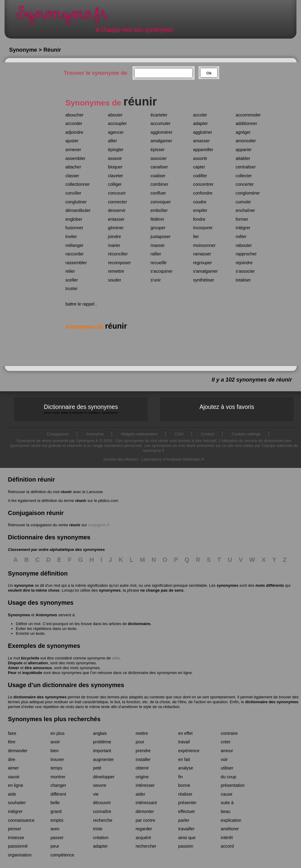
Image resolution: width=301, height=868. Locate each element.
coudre (200, 202)
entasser (116, 219)
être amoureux (38, 668)
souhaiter (17, 803)
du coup (228, 777)
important (102, 751)
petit (97, 768)
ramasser (202, 254)
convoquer (161, 202)
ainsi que (187, 838)
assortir (200, 158)
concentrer (203, 184)
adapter (201, 123)
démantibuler (78, 210)
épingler (116, 150)
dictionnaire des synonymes (40, 697)
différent (58, 794)
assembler (75, 158)
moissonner (204, 245)
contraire (229, 733)
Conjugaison (58, 434)
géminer (116, 228)
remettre (116, 271)
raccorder (74, 254)
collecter (244, 176)
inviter (71, 237)
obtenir (142, 768)
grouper (158, 228)
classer (72, 176)
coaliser (158, 176)
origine (142, 777)
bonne (184, 785)
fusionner (74, 228)
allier (112, 141)
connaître (102, 811)
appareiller (203, 150)
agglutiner (203, 132)
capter (199, 167)
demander (18, 751)
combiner (159, 184)
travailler (186, 829)
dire (12, 759)
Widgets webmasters (139, 434)
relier (70, 271)
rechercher (146, 846)
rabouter (244, 245)
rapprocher (246, 254)
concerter (245, 184)
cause (227, 794)
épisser (157, 150)
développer (104, 777)
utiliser (227, 768)
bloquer (115, 167)
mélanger (74, 245)
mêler (241, 237)
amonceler (246, 141)
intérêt (227, 838)
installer (143, 759)
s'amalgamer (205, 271)
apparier (244, 150)
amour (227, 751)
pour (140, 742)
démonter (145, 811)
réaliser (185, 794)
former (242, 219)
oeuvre (100, 785)
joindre (114, 237)
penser (15, 829)
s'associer (245, 271)
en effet (185, 733)
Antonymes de (96, 327)
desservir (117, 210)
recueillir (159, 263)
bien (55, 751)
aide (12, 794)
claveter (116, 176)
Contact (208, 434)
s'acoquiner (162, 271)
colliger (115, 184)
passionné (18, 846)
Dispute (15, 663)
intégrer (243, 228)
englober (74, 219)
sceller (72, 280)
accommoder (248, 115)
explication (231, 820)
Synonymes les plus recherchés (54, 719)
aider (140, 794)
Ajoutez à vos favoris (227, 407)
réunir (66, 492)
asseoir (115, 158)
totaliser (243, 280)
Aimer (14, 668)
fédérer (157, 219)
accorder (74, 123)
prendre (143, 751)
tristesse (16, 838)
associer (159, 158)
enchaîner (245, 210)
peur (55, 846)
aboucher (74, 115)
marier (114, 245)
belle (55, 803)
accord (227, 846)
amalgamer (161, 141)
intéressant (146, 803)
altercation (38, 663)
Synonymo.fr (67, 17)
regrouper (202, 263)
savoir (14, 777)
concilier (73, 193)
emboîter (159, 210)
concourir (117, 193)
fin (180, 777)
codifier (200, 176)
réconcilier (118, 254)
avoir (55, 742)
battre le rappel (80, 304)
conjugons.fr (99, 525)
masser (158, 245)
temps (56, 768)
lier (196, 237)
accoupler (117, 123)
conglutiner (76, 202)
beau (226, 811)
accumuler (161, 123)
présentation (233, 785)
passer (57, 838)
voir (224, 759)
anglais (100, 733)
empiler (200, 210)
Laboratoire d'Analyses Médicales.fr (173, 459)
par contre (145, 820)
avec (55, 829)
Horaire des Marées (121, 459)
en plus (57, 733)
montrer (58, 777)
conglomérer (248, 193)
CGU (179, 434)
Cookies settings (246, 434)
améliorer (230, 829)
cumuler (243, 202)
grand (56, 811)
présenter (187, 803)
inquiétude (32, 673)
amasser (201, 141)
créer (226, 742)
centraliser (246, 167)
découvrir (102, 803)
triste (98, 829)
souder (115, 280)
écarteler (159, 115)
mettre (142, 733)
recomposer (119, 263)
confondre (203, 193)
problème (102, 742)
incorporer (203, 228)
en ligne (16, 785)
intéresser (145, 785)
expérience (189, 751)
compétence (62, 855)
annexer (73, 150)
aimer (13, 768)
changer (58, 785)
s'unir (156, 280)
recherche (103, 820)
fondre (199, 219)
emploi (57, 820)
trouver (57, 759)
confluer (158, 193)
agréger (243, 132)
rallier (156, 254)
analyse (186, 768)
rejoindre (244, 263)
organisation (20, 855)
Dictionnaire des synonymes (81, 409)
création (101, 838)
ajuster (72, 141)
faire (12, 733)
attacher (73, 167)
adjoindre (74, 132)
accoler (200, 115)
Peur (12, 673)
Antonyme (95, 434)
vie (96, 794)
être (12, 742)
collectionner (78, 184)
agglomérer (161, 132)
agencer (116, 132)
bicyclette (30, 658)
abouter (115, 115)
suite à (227, 803)
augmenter (103, 759)
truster (72, 289)
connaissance (21, 820)
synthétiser (204, 280)
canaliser (159, 167)
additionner (246, 123)
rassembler (76, 263)
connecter (118, 202)
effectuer (187, 811)
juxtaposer (161, 237)
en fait (184, 759)
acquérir (144, 838)
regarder (144, 829)
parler (184, 820)
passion (186, 846)
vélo (116, 658)
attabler (243, 158)
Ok (209, 73)
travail (184, 742)
